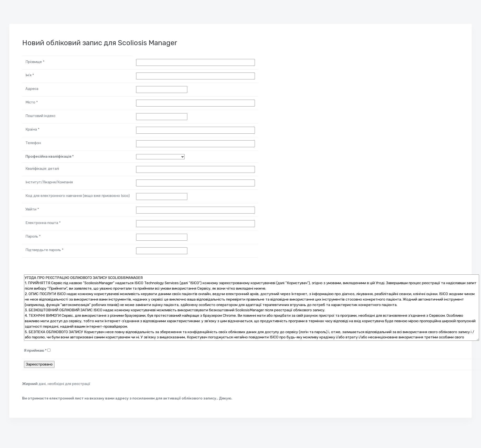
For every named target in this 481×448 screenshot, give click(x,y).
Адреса (32, 89)
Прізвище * (35, 62)
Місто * (32, 102)
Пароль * (33, 236)
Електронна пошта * (43, 223)
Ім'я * (30, 75)
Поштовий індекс (40, 116)
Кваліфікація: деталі (42, 169)
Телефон (33, 143)
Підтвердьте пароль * (45, 250)
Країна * (32, 129)
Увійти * (32, 209)
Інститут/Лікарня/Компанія (49, 182)
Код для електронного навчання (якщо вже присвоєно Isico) (78, 196)
